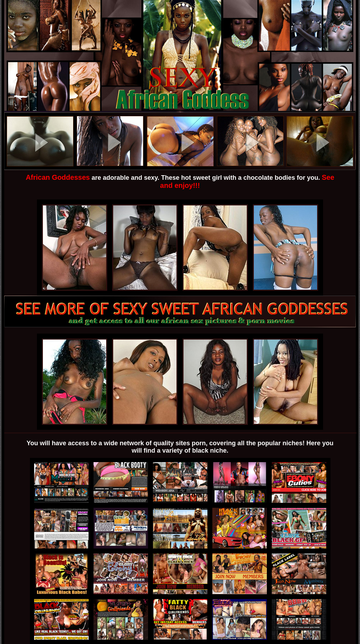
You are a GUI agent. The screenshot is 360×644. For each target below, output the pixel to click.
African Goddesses (58, 177)
